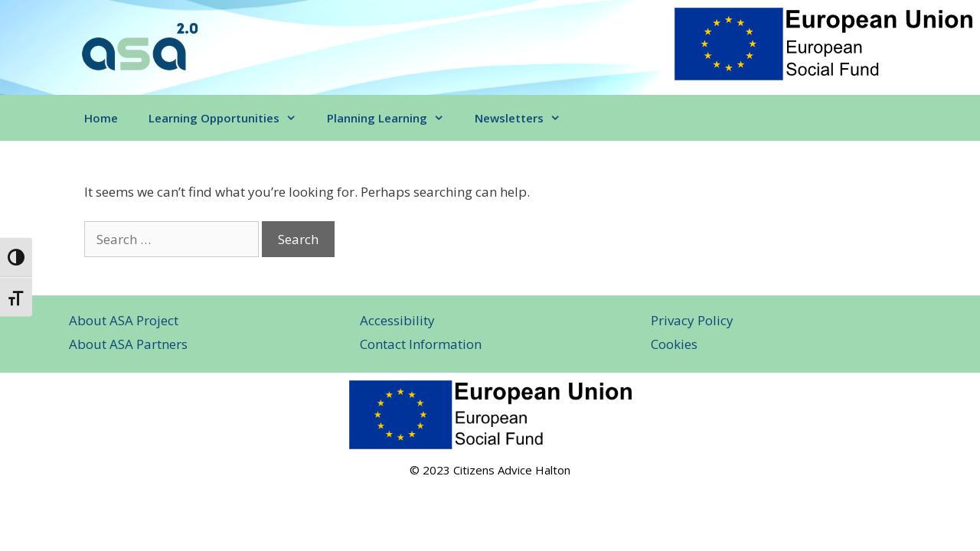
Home (101, 118)
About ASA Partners (128, 344)
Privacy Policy (692, 320)
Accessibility (397, 320)
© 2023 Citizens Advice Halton (490, 470)
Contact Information (421, 344)
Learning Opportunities (230, 118)
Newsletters (525, 118)
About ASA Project (124, 320)
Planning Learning (393, 118)
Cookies (674, 344)
